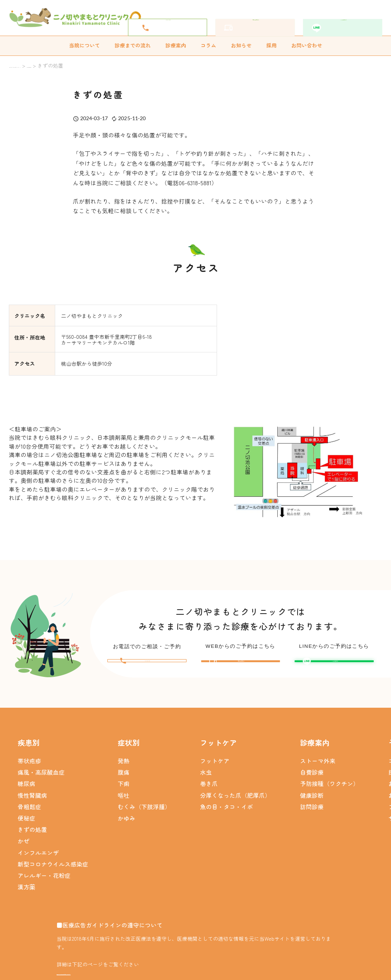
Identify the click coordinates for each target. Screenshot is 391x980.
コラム (209, 45)
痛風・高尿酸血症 (41, 777)
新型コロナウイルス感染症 (53, 869)
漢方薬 (26, 892)
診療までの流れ (133, 45)
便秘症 (26, 823)
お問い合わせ (307, 45)
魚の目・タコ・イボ (227, 812)
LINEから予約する (349, 18)
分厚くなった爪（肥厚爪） (235, 800)
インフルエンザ (38, 858)
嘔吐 (124, 800)
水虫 (206, 777)
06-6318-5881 (175, 18)
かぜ (24, 846)
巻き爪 (209, 789)
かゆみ (127, 823)
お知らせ (241, 45)
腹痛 (124, 777)
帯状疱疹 (29, 766)
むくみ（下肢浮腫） (144, 812)
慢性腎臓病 (32, 800)
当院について (85, 45)
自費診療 (312, 777)
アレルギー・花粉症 (44, 880)
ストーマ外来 (318, 766)
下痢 (124, 789)
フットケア (215, 766)
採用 (271, 45)
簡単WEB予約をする (262, 18)
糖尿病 (26, 789)
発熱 (124, 766)
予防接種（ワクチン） (330, 789)
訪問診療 (312, 812)
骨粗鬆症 (29, 812)
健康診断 (312, 800)
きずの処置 (32, 834)
